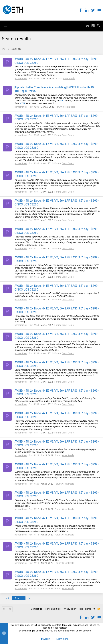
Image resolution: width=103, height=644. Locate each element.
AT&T (62, 101)
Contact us (36, 609)
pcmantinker (21, 79)
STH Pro (7, 609)
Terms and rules (52, 609)
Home (88, 609)
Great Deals (69, 79)
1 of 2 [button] (6, 598)
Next (19, 598)
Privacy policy (70, 609)
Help (81, 609)
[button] (5, 26)
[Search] (98, 26)
